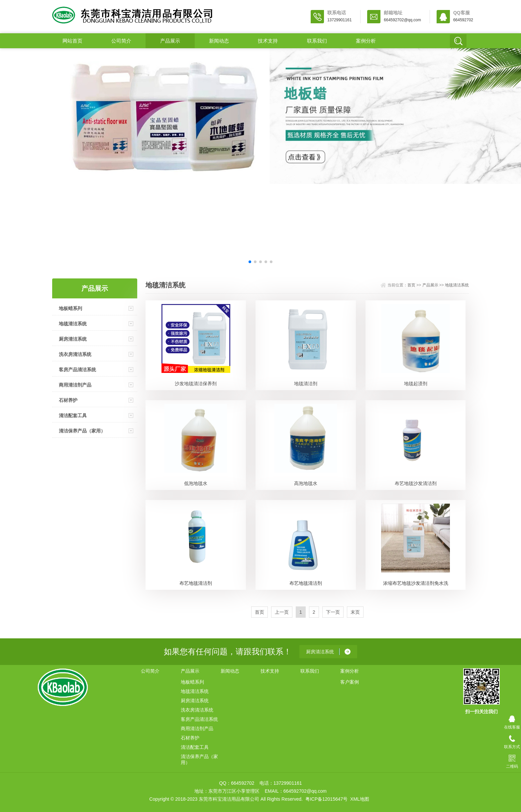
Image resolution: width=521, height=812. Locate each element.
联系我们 (317, 41)
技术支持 (268, 41)
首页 (411, 285)
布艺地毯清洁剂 (196, 583)
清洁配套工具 (73, 415)
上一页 (282, 612)
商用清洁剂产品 (75, 385)
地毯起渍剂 (416, 384)
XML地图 (360, 799)
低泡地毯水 (196, 483)
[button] (250, 262)
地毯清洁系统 (73, 324)
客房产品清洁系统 (77, 370)
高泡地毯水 (306, 483)
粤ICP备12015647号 (327, 799)
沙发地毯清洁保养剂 (196, 384)
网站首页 (72, 41)
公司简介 (121, 41)
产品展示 (170, 41)
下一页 (333, 612)
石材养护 (68, 400)
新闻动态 (219, 41)
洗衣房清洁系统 (75, 354)
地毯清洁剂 (306, 384)
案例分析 (366, 41)
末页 (355, 612)
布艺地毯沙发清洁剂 (416, 483)
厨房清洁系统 (73, 339)
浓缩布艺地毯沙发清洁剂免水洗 (416, 583)
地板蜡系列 (70, 308)
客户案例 (350, 682)
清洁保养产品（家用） (82, 431)
